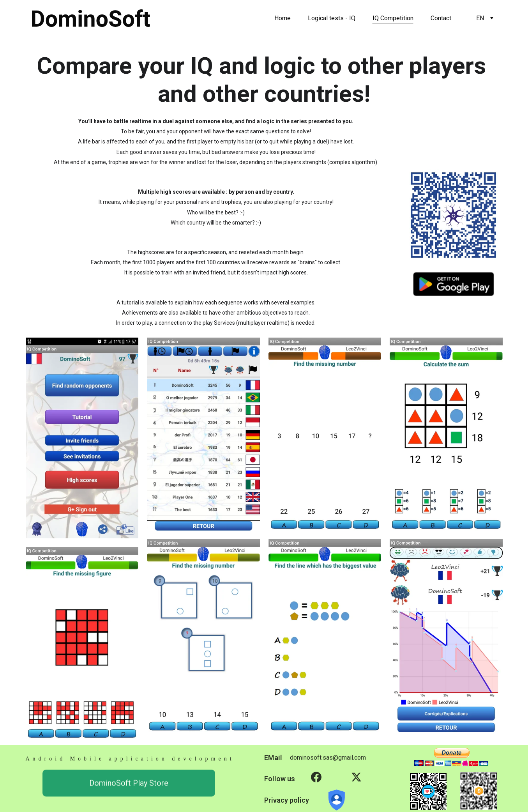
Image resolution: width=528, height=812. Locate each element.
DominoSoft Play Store (129, 786)
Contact (441, 18)
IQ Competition (393, 18)
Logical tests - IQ (332, 18)
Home (283, 18)
